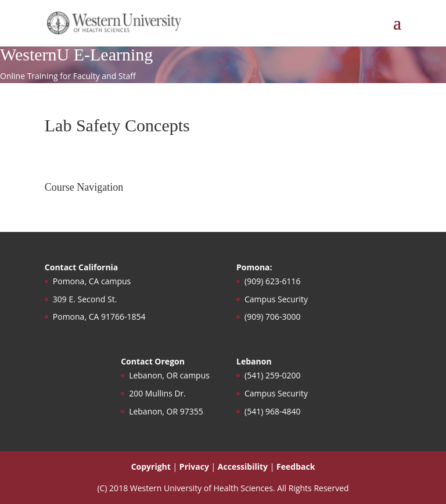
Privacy (194, 467)
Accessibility (243, 467)
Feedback (296, 467)
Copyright (151, 467)
